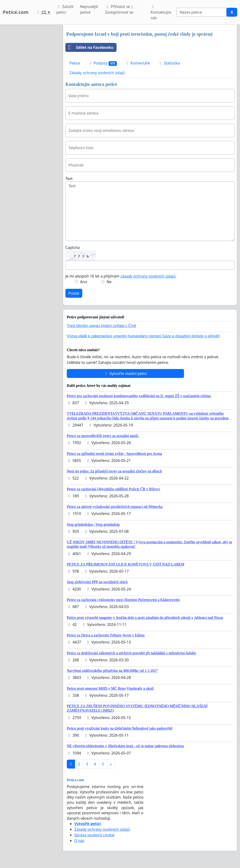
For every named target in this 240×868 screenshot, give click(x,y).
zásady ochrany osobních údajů (148, 276)
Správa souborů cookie (94, 835)
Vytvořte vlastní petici (126, 373)
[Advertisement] (30, 95)
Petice (75, 63)
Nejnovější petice (89, 9)
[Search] (202, 12)
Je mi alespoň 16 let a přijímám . (121, 276)
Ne (109, 282)
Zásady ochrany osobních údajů (97, 73)
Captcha (73, 247)
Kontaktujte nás (161, 13)
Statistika (169, 63)
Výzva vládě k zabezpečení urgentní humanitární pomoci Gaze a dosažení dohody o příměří (143, 336)
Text (69, 179)
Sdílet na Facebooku (90, 47)
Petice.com (16, 12)
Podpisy (102, 63)
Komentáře (138, 63)
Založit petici (65, 9)
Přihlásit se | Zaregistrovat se (119, 9)
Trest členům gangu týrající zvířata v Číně (101, 326)
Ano (84, 282)
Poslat (74, 293)
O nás (79, 841)
